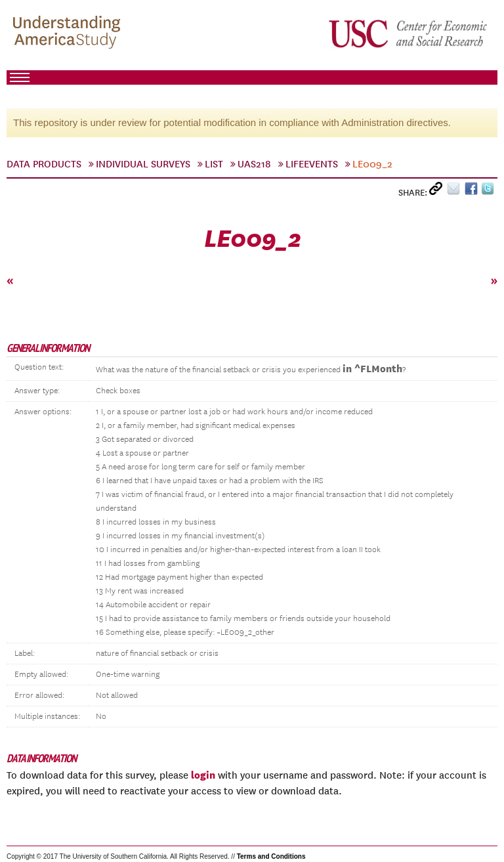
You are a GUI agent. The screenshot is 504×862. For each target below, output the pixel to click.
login (203, 775)
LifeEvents (312, 164)
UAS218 (254, 164)
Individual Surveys (143, 164)
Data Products (44, 164)
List (214, 164)
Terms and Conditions (271, 856)
